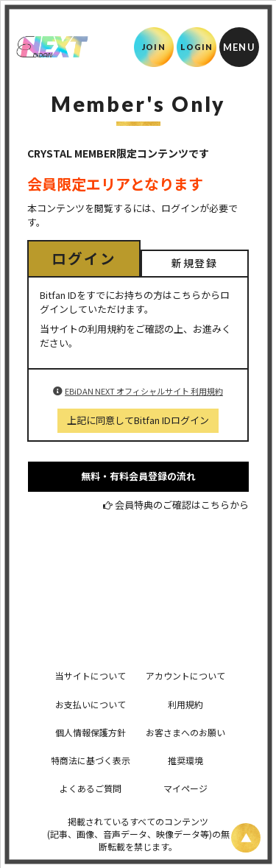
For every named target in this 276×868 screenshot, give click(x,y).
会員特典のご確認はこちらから (182, 505)
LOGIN (197, 47)
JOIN (153, 47)
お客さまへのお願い (185, 732)
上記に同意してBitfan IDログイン (138, 420)
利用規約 (185, 704)
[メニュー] (239, 47)
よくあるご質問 (91, 788)
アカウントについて (185, 675)
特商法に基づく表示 (91, 760)
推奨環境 (185, 760)
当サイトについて (91, 675)
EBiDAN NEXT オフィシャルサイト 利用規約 (144, 391)
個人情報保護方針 (91, 732)
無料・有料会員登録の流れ (138, 476)
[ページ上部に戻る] (246, 838)
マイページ (185, 788)
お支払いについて (91, 704)
